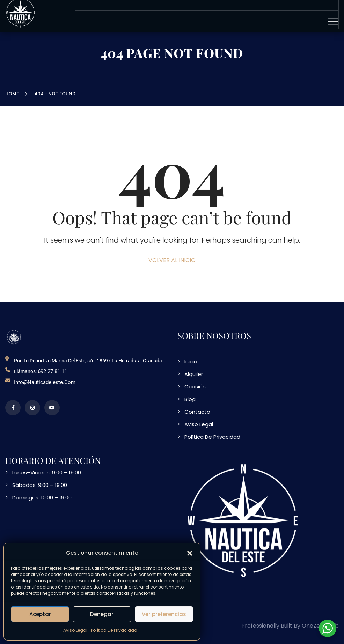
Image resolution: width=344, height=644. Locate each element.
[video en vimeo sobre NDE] (52, 408)
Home (13, 94)
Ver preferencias (164, 614)
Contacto (197, 412)
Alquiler (194, 374)
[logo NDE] (14, 337)
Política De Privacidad (114, 630)
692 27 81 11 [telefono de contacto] (52, 371)
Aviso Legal (75, 630)
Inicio (191, 361)
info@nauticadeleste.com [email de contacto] (45, 382)
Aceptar (40, 614)
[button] (190, 553)
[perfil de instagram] (32, 408)
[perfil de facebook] (13, 408)
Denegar (102, 614)
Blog (190, 399)
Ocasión (195, 387)
